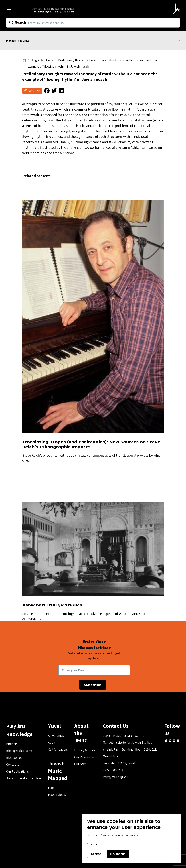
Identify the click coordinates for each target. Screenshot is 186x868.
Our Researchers (87, 749)
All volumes (57, 735)
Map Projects (58, 794)
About (54, 742)
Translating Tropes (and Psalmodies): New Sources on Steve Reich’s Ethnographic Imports (88, 444)
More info (92, 844)
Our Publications (18, 771)
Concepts (13, 764)
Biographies (14, 757)
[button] (45, 91)
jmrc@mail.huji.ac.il (119, 776)
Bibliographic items (41, 60)
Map (52, 787)
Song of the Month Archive (25, 778)
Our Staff (82, 756)
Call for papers (59, 749)
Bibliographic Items (20, 750)
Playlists (16, 725)
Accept (96, 854)
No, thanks (118, 854)
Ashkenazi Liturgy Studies (54, 605)
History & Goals (87, 742)
